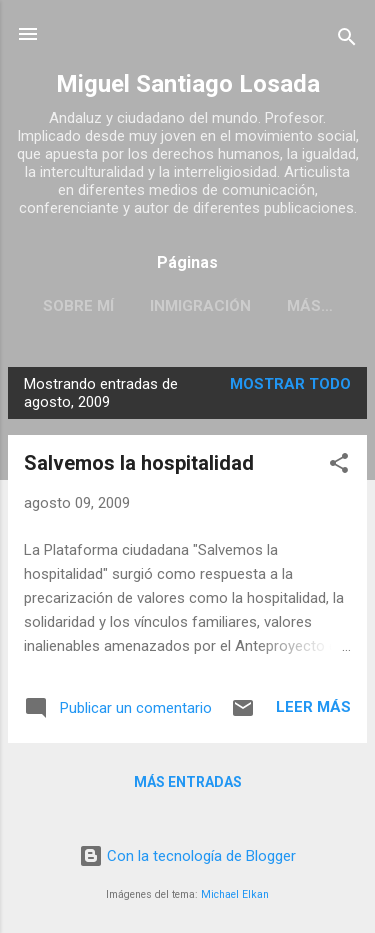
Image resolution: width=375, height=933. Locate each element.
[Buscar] (347, 40)
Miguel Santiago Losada (188, 84)
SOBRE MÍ (78, 306)
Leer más (313, 707)
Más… (310, 306)
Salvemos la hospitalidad (139, 463)
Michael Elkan (235, 894)
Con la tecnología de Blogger (187, 856)
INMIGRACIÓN (200, 306)
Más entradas (188, 782)
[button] (339, 466)
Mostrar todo (290, 384)
